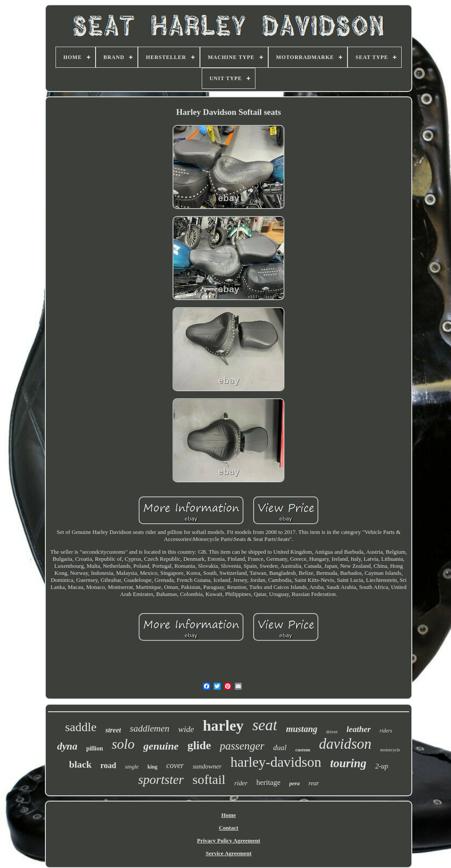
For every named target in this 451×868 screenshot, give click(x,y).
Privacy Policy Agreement (228, 840)
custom (303, 750)
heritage (268, 782)
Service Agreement (229, 853)
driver (332, 732)
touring (348, 763)
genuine (161, 746)
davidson (345, 744)
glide (199, 745)
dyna (67, 746)
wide (186, 729)
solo (123, 744)
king (153, 767)
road (108, 765)
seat (265, 725)
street (113, 730)
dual (280, 748)
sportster (161, 780)
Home (228, 815)
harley (223, 726)
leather (359, 729)
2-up (382, 766)
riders (386, 731)
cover (175, 765)
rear (314, 783)
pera (295, 783)
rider (241, 783)
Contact (229, 828)
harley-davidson (276, 762)
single (132, 767)
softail (209, 779)
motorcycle (390, 750)
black (80, 764)
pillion (95, 748)
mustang (301, 729)
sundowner (207, 766)
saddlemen (150, 728)
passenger (242, 746)
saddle (81, 727)
